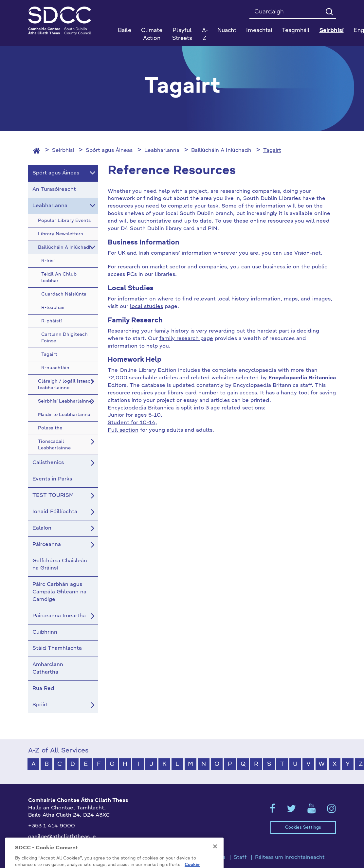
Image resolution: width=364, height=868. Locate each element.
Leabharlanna (162, 151)
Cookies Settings (303, 828)
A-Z (205, 35)
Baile (125, 31)
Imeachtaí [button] (259, 31)
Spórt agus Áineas (109, 151)
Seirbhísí (63, 151)
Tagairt (272, 151)
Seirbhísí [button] (332, 31)
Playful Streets (182, 35)
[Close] (215, 856)
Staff (240, 858)
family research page (186, 339)
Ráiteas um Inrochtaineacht (290, 858)
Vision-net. (308, 253)
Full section (123, 430)
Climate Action (152, 35)
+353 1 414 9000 (52, 826)
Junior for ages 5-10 (134, 415)
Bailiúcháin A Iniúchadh (221, 151)
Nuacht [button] (227, 31)
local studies (146, 307)
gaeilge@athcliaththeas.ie (62, 837)
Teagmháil (296, 31)
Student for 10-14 (132, 423)
